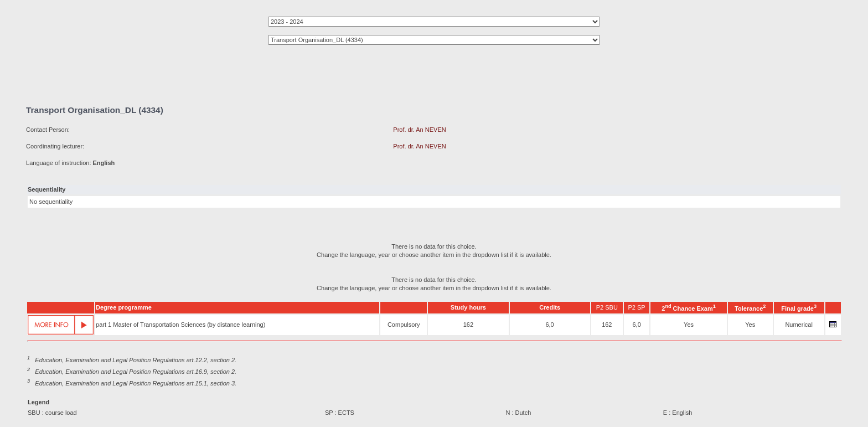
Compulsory (404, 325)
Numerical (799, 325)
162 (468, 325)
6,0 (549, 325)
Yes (689, 325)
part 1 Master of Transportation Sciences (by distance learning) (180, 325)
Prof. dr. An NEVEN (419, 130)
